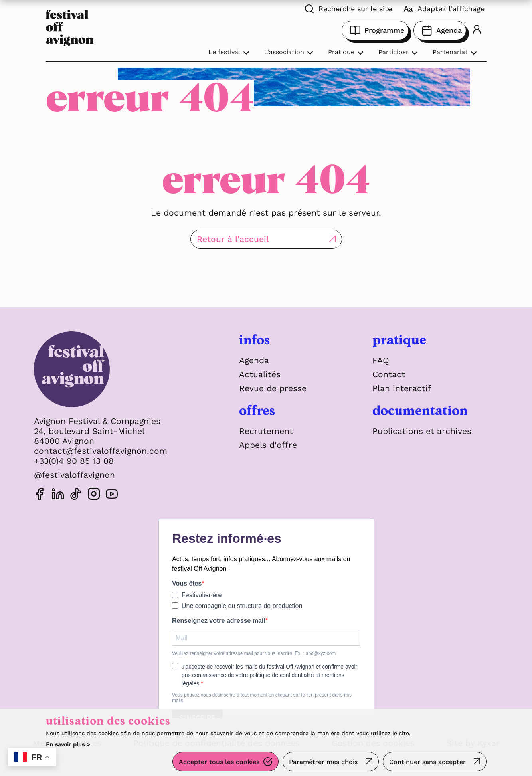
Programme (375, 30)
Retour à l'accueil (233, 239)
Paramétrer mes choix (323, 762)
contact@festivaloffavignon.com (101, 451)
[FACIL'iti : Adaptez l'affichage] (444, 8)
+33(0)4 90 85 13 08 (74, 461)
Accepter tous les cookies (219, 762)
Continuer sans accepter (427, 762)
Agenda (440, 30)
